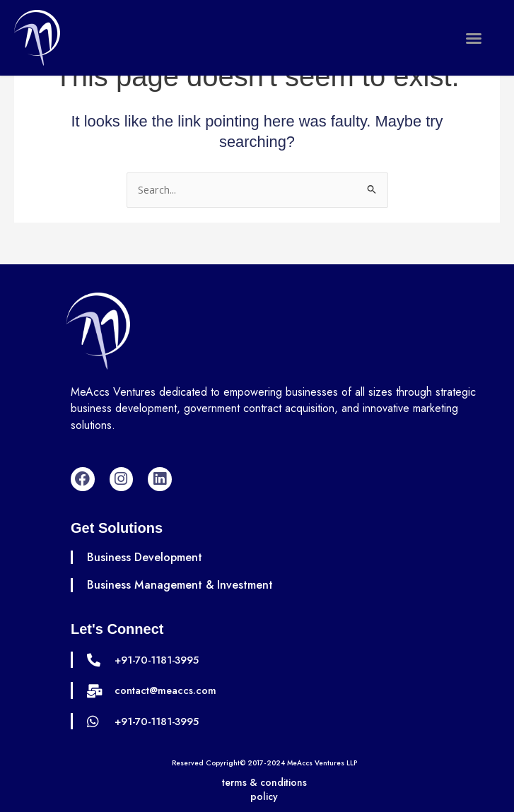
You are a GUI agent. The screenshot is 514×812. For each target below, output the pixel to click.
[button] (474, 38)
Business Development (145, 557)
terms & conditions (264, 782)
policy (264, 796)
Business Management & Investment (180, 584)
